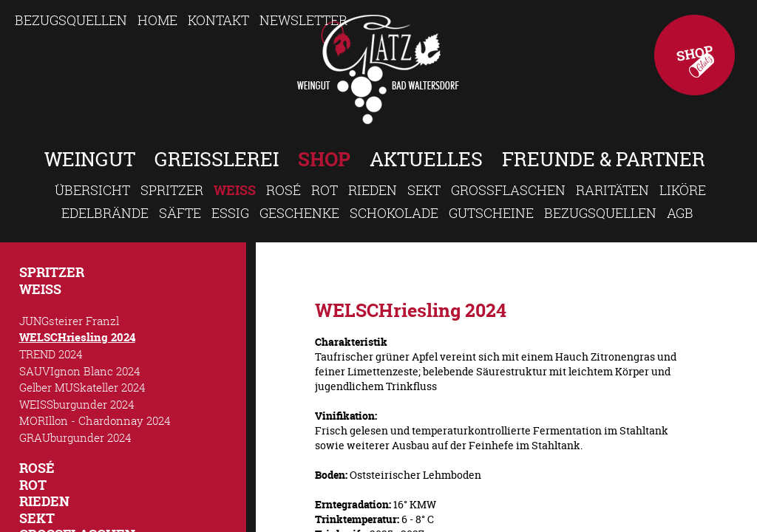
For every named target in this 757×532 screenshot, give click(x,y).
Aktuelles (426, 159)
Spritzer (172, 190)
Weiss (235, 190)
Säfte (180, 213)
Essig (230, 213)
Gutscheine (491, 213)
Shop (695, 55)
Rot (325, 190)
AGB (680, 213)
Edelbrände (105, 213)
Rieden (373, 190)
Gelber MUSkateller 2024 (82, 387)
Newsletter (303, 20)
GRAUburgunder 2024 (75, 437)
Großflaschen (508, 190)
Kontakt (218, 20)
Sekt (424, 190)
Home (157, 20)
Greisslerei (217, 159)
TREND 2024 (51, 354)
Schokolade (394, 213)
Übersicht (92, 190)
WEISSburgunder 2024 (77, 404)
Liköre (683, 190)
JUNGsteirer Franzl (69, 321)
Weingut (90, 159)
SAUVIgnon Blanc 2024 (80, 371)
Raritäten (612, 190)
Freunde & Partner (604, 159)
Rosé (284, 190)
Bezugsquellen (71, 20)
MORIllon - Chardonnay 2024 (95, 420)
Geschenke (299, 213)
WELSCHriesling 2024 (77, 337)
